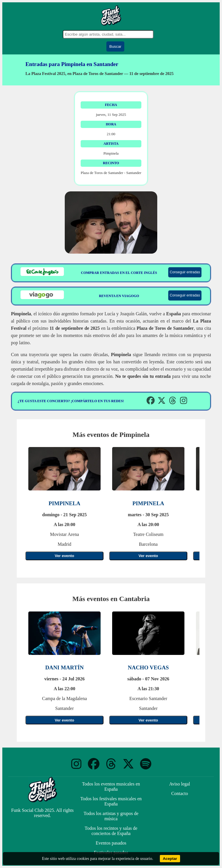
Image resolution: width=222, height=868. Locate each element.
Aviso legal (180, 784)
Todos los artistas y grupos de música (111, 816)
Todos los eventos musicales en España (111, 786)
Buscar (115, 46)
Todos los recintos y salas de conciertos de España (111, 831)
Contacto (180, 793)
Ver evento (64, 556)
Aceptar (170, 859)
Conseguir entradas (185, 272)
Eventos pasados (111, 843)
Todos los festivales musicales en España (111, 801)
